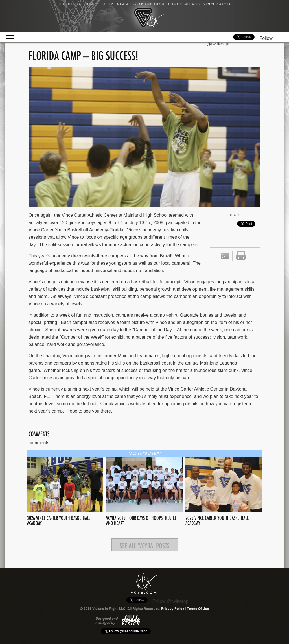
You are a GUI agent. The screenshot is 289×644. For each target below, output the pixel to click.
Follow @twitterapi (171, 601)
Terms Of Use (198, 609)
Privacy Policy (173, 609)
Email (225, 256)
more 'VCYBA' (145, 454)
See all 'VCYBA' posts (145, 545)
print (241, 256)
